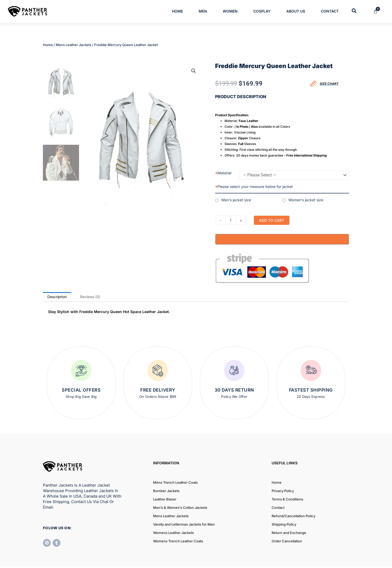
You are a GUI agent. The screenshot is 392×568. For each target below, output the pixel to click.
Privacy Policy (283, 474)
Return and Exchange (289, 516)
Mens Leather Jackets (74, 45)
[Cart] (379, 11)
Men (203, 11)
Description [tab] (57, 279)
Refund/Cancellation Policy (293, 499)
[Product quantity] (231, 220)
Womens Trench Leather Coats (178, 524)
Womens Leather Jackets (173, 516)
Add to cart (272, 220)
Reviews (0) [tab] (90, 279)
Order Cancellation (287, 524)
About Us (296, 11)
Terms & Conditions (287, 482)
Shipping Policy (284, 507)
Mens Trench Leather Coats (175, 465)
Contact (330, 11)
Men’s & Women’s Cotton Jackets (180, 491)
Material (223, 173)
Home (177, 11)
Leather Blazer (165, 482)
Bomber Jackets (166, 474)
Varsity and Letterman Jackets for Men (184, 507)
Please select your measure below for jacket (254, 186)
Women (230, 11)
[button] (194, 71)
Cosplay (262, 11)
